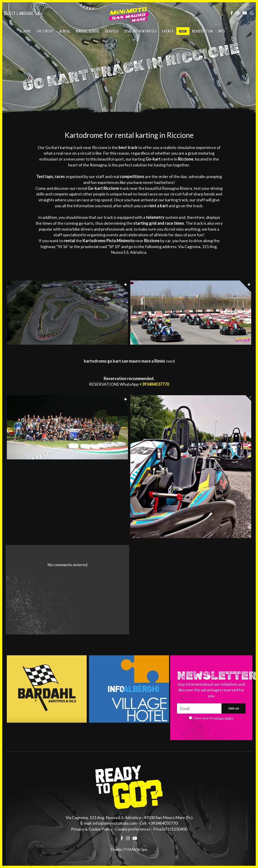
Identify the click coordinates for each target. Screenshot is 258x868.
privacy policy (224, 718)
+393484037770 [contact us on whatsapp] (154, 384)
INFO (222, 31)
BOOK (183, 31)
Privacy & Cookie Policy (92, 829)
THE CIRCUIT (45, 31)
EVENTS (168, 31)
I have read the (213, 718)
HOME (27, 31)
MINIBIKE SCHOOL (88, 31)
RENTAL (65, 31)
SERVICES (112, 31)
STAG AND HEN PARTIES (141, 31)
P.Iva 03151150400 (170, 829)
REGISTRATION (203, 31)
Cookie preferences (133, 829)
